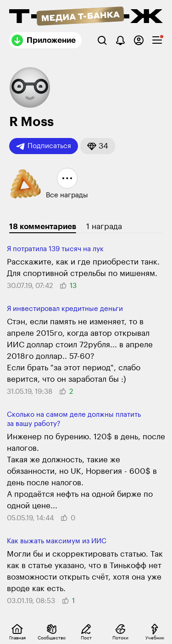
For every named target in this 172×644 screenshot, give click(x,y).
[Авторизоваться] (139, 40)
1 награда (104, 227)
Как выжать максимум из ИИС (57, 541)
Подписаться (44, 146)
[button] (98, 146)
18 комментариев (43, 227)
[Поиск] (102, 40)
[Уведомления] (120, 40)
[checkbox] (157, 40)
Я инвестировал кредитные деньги (65, 309)
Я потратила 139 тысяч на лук (55, 249)
